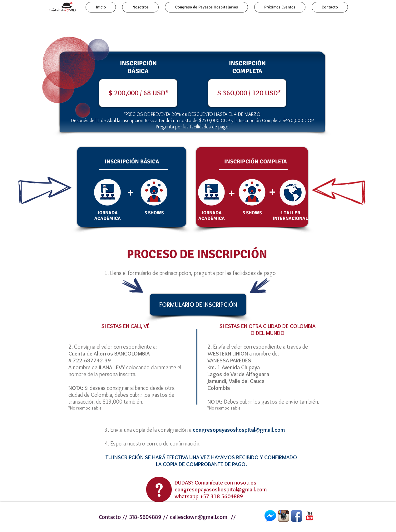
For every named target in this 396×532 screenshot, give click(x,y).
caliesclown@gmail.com (199, 517)
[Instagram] (283, 516)
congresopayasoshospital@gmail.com (221, 490)
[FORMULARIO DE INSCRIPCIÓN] (198, 305)
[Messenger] (270, 516)
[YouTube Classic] (310, 516)
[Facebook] (297, 516)
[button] (192, 93)
